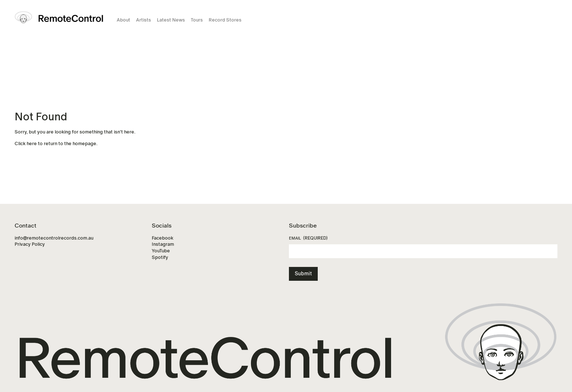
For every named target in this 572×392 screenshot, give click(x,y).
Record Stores (225, 20)
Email (308, 238)
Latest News (171, 20)
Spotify (160, 257)
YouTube (161, 251)
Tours (197, 20)
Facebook (163, 238)
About (123, 20)
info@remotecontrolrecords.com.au (54, 238)
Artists (144, 20)
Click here (26, 143)
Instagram (163, 244)
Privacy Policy (30, 244)
